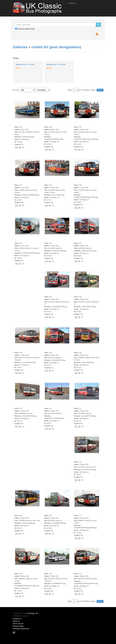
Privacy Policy (18, 626)
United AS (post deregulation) (56, 47)
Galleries (72, 3)
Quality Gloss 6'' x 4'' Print (25, 65)
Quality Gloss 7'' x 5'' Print (56, 65)
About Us (16, 621)
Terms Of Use (18, 624)
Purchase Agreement (21, 629)
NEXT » (100, 90)
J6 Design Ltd (32, 613)
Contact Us (17, 619)
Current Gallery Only (26, 29)
